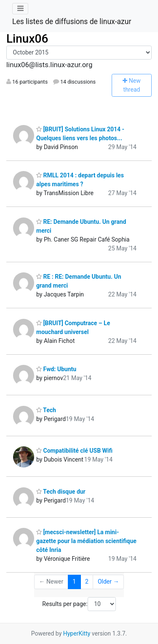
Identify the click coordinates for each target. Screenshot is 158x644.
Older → (108, 582)
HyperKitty (77, 633)
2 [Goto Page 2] (87, 582)
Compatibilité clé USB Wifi (74, 451)
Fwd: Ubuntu (56, 369)
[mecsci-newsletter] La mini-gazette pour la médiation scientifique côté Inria (86, 541)
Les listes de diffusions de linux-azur (72, 22)
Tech (46, 410)
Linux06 (27, 39)
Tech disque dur (61, 492)
